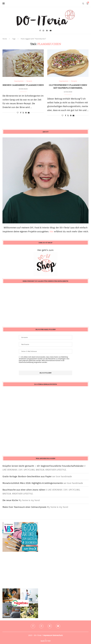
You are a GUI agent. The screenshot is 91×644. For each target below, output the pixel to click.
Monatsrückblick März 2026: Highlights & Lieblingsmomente (33, 483)
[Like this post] (18, 113)
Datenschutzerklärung (26, 362)
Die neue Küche (10, 500)
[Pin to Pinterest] (26, 113)
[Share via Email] (29, 113)
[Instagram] (43, 31)
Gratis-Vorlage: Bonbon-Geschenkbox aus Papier (27, 476)
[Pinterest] (47, 31)
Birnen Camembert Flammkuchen (23, 85)
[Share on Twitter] (23, 113)
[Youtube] (51, 31)
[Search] (83, 4)
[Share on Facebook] (21, 113)
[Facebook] (40, 31)
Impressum (48, 635)
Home (5, 39)
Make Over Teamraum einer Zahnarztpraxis (24, 507)
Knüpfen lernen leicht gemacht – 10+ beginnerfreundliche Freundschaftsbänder (43, 466)
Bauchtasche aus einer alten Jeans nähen (24, 490)
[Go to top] (45, 641)
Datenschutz (58, 635)
